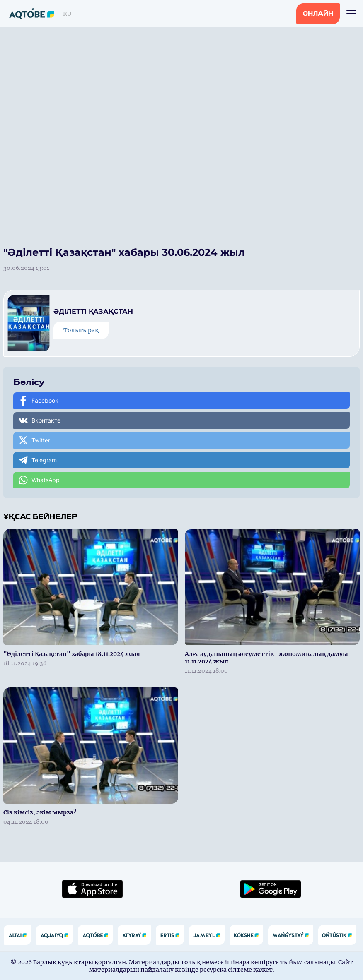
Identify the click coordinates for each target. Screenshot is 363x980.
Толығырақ (81, 330)
